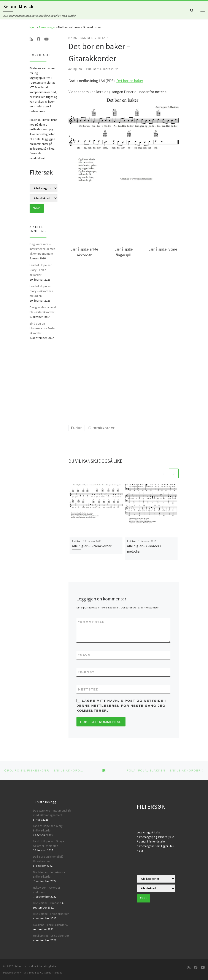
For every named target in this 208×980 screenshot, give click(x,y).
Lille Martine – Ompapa (47, 903)
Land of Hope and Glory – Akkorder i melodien (41, 291)
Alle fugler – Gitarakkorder (92, 546)
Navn (84, 655)
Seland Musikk (24, 966)
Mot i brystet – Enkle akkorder (51, 936)
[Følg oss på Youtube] (46, 39)
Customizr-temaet (51, 973)
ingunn (77, 69)
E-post (86, 672)
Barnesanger (47, 27)
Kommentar (92, 622)
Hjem (33, 27)
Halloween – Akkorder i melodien (47, 890)
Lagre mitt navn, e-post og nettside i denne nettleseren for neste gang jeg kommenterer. (121, 706)
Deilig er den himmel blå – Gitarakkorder (43, 310)
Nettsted (88, 689)
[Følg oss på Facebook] (39, 39)
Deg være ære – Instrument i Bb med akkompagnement (43, 249)
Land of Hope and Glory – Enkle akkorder (41, 270)
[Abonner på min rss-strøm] (31, 39)
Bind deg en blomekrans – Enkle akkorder (42, 328)
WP (19, 973)
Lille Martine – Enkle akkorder (51, 914)
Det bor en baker (130, 81)
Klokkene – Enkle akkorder (49, 925)
